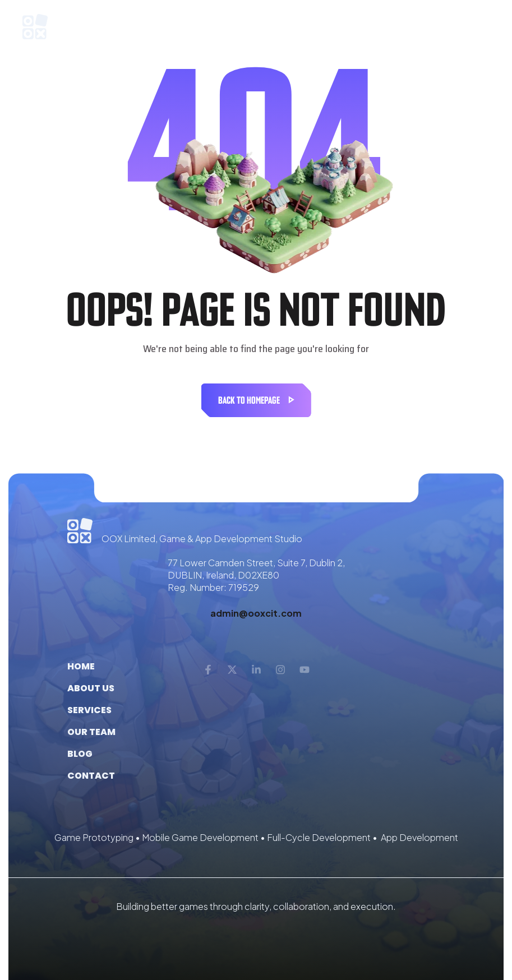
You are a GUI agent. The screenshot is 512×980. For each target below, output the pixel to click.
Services (89, 710)
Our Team (91, 732)
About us (91, 688)
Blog (80, 754)
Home (81, 666)
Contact (91, 776)
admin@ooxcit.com (256, 613)
